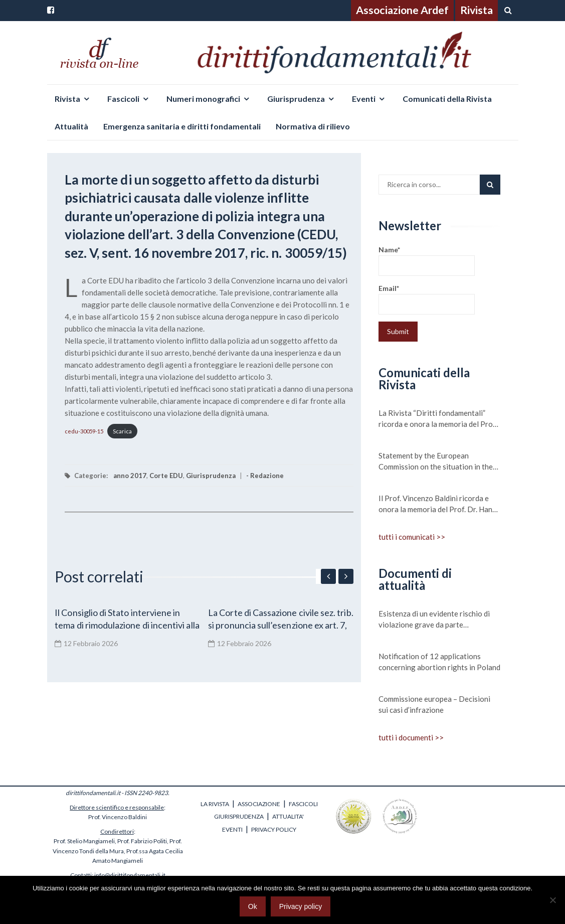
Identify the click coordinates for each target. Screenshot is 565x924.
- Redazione (265, 476)
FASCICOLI (303, 804)
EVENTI (232, 829)
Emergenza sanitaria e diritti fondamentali (182, 126)
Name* (427, 261)
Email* (427, 299)
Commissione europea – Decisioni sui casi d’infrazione (434, 704)
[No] (552, 900)
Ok (253, 906)
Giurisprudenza (296, 99)
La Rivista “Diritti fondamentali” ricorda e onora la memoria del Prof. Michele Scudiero (438, 419)
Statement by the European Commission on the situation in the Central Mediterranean (436, 461)
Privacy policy (301, 906)
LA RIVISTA (215, 804)
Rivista (477, 10)
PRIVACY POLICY (274, 829)
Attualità (71, 126)
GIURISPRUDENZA (239, 816)
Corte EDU (166, 476)
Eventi (364, 99)
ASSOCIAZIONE (259, 804)
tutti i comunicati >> (412, 537)
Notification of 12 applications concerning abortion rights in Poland (439, 662)
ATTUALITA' (288, 816)
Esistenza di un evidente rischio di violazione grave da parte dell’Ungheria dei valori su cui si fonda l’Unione (434, 620)
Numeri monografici (203, 99)
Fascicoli (123, 99)
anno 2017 (130, 476)
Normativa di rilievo (313, 126)
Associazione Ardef (402, 10)
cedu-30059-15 (84, 431)
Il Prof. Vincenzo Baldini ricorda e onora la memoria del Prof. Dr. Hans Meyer (437, 504)
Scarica (122, 431)
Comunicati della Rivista (447, 99)
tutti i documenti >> (411, 737)
